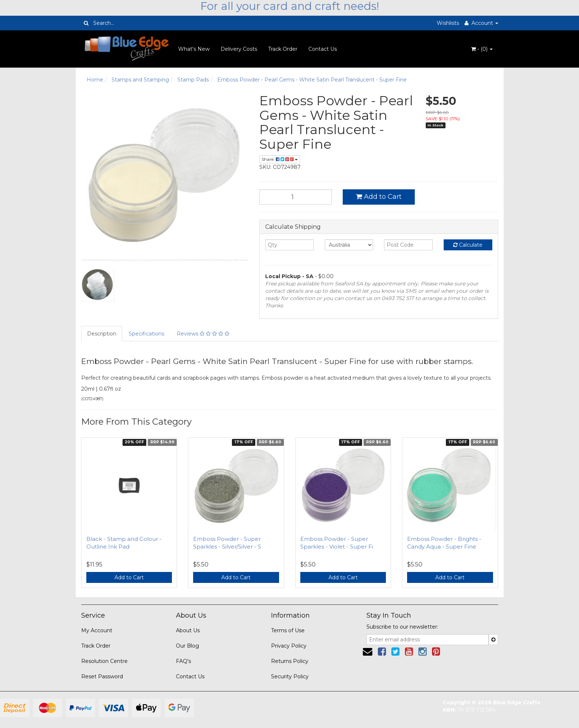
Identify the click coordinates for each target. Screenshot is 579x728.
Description (102, 334)
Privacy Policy (289, 646)
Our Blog (187, 646)
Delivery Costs (239, 49)
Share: (280, 159)
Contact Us (323, 49)
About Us (188, 630)
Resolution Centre (104, 661)
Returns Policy (290, 661)
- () (482, 49)
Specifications (146, 334)
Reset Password (102, 676)
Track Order (283, 49)
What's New (194, 49)
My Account (97, 630)
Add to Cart (379, 197)
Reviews (203, 334)
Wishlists (448, 23)
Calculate (468, 245)
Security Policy (290, 676)
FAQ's (183, 661)
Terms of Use (288, 630)
